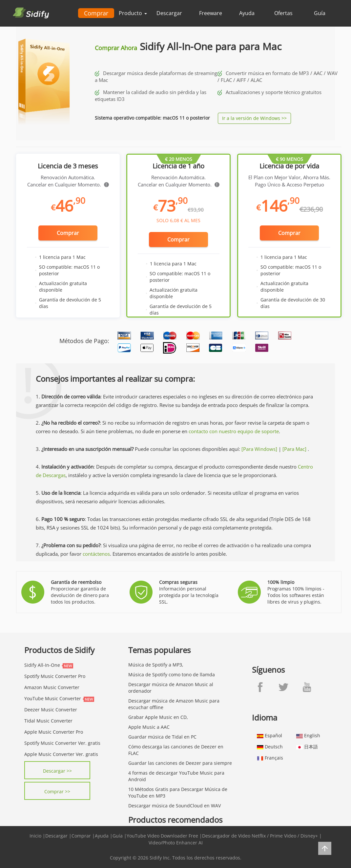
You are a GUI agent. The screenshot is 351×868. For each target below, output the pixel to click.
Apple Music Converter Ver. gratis (61, 754)
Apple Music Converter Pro (54, 732)
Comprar (96, 13)
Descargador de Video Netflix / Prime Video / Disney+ (260, 836)
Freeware (211, 13)
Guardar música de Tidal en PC (162, 737)
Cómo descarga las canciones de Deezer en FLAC (176, 750)
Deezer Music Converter (51, 710)
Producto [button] (133, 13)
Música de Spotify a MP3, (156, 665)
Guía (320, 13)
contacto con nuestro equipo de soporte (234, 431)
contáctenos (96, 554)
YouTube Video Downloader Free (162, 836)
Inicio (35, 836)
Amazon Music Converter (52, 687)
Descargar (169, 13)
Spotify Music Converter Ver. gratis (62, 743)
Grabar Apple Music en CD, (158, 717)
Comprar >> (57, 791)
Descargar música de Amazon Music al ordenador (171, 688)
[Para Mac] (294, 449)
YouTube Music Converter (53, 698)
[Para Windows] (259, 449)
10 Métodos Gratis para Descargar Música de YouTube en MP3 (178, 792)
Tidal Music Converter (48, 721)
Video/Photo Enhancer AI (176, 843)
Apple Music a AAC (149, 727)
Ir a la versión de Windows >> (254, 118)
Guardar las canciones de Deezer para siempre (180, 763)
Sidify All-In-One (42, 665)
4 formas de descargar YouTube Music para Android (176, 776)
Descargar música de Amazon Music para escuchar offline (174, 704)
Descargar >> (57, 771)
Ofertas (283, 13)
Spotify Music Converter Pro (55, 676)
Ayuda (247, 13)
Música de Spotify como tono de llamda (172, 675)
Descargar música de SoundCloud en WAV (175, 806)
